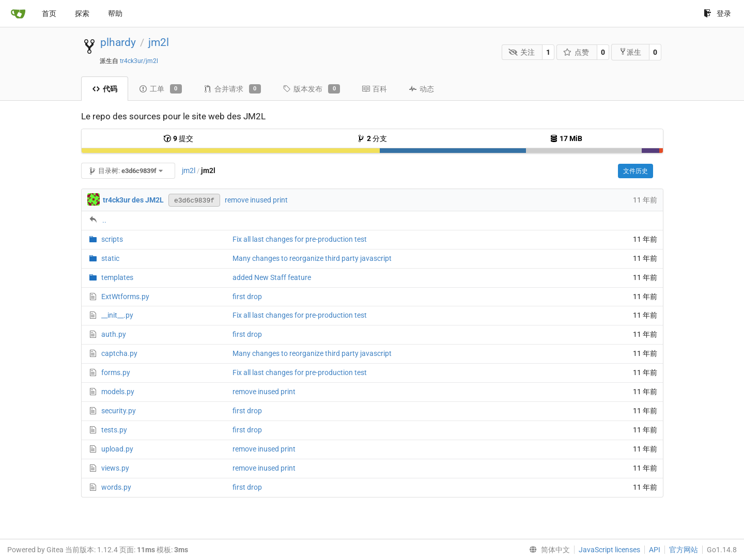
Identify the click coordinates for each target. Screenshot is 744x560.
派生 (630, 52)
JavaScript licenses (609, 550)
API (655, 550)
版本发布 (311, 89)
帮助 (115, 13)
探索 (82, 13)
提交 (178, 138)
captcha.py (119, 353)
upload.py (117, 449)
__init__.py (117, 315)
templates (117, 277)
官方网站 (684, 550)
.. (104, 220)
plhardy (118, 42)
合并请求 (232, 89)
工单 (160, 89)
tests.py (114, 430)
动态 (421, 89)
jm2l (159, 42)
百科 (374, 89)
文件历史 (636, 171)
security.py (119, 411)
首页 (49, 13)
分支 (372, 138)
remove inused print (256, 200)
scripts (112, 239)
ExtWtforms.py (125, 297)
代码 (105, 89)
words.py (116, 487)
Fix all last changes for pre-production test (300, 239)
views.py (115, 468)
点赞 (576, 52)
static (110, 258)
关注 (522, 52)
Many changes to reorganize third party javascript (312, 258)
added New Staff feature (272, 277)
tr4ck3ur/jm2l (139, 61)
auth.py (114, 334)
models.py (118, 392)
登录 (717, 13)
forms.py (116, 372)
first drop (247, 297)
